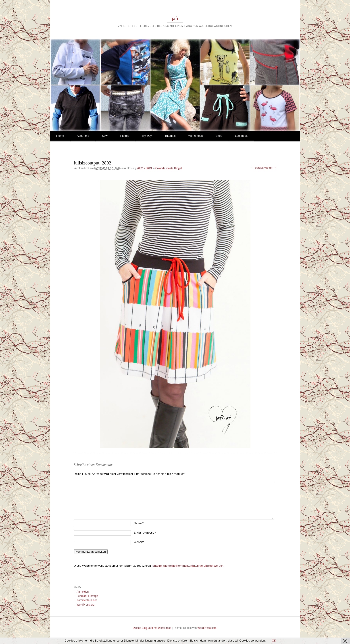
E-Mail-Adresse (145, 533)
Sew (105, 136)
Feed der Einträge (87, 596)
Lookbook (241, 136)
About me (83, 136)
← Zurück (257, 168)
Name (139, 523)
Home (60, 136)
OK (274, 641)
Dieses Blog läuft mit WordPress (152, 628)
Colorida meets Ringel (169, 168)
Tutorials (170, 136)
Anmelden (83, 592)
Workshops (196, 136)
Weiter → (270, 168)
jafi (175, 18)
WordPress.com (207, 628)
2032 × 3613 (144, 168)
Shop (219, 136)
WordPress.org (85, 605)
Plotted (125, 136)
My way (147, 136)
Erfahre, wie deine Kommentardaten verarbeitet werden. (188, 566)
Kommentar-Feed (87, 600)
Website (139, 542)
